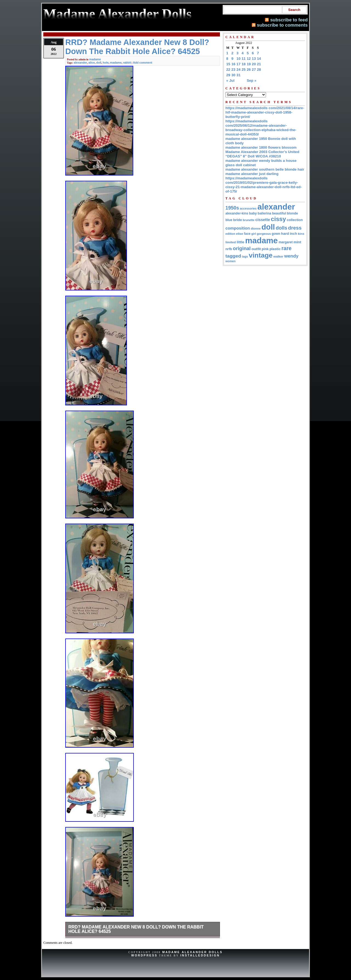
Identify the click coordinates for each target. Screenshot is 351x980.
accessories (248, 208)
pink (265, 249)
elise (240, 234)
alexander (80, 63)
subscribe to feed (289, 20)
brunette (249, 220)
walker (278, 256)
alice (92, 63)
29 (228, 75)
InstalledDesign (200, 955)
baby (253, 213)
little (240, 242)
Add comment (143, 63)
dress (295, 228)
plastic (275, 249)
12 (249, 59)
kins (301, 234)
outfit (256, 249)
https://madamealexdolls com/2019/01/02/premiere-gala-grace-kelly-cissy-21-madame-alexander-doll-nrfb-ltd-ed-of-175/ (264, 185)
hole (106, 63)
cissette (263, 220)
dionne (256, 228)
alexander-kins (237, 213)
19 (249, 64)
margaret (286, 242)
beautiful (279, 213)
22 (228, 70)
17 (238, 64)
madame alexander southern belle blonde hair (265, 169)
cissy (278, 219)
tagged (233, 256)
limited (231, 242)
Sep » (252, 81)
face (247, 234)
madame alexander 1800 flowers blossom (261, 147)
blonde (292, 213)
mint (297, 242)
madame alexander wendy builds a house (261, 161)
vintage (261, 255)
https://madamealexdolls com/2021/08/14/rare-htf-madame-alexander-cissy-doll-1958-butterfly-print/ (265, 112)
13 (254, 59)
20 (254, 64)
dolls (281, 228)
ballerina (264, 213)
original (242, 248)
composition (238, 228)
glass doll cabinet (241, 165)
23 (233, 70)
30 (233, 75)
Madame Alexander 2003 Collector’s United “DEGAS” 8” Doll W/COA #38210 (262, 154)
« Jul (230, 81)
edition (230, 234)
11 (244, 59)
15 (228, 64)
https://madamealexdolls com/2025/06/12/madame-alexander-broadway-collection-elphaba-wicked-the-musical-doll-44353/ (261, 128)
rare (286, 248)
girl (254, 234)
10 (238, 59)
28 (259, 70)
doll (99, 63)
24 (238, 70)
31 (238, 75)
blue (229, 220)
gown (276, 234)
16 (233, 64)
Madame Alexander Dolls (193, 952)
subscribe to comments (282, 25)
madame (95, 59)
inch (294, 234)
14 (259, 59)
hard (285, 234)
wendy (291, 256)
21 (259, 64)
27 (254, 70)
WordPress (144, 955)
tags (245, 256)
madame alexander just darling (252, 174)
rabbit (127, 63)
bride (237, 220)
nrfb (229, 249)
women (230, 261)
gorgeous (264, 234)
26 (249, 70)
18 (244, 64)
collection (295, 220)
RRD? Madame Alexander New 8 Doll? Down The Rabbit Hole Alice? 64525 (136, 929)
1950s (232, 208)
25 (244, 70)
